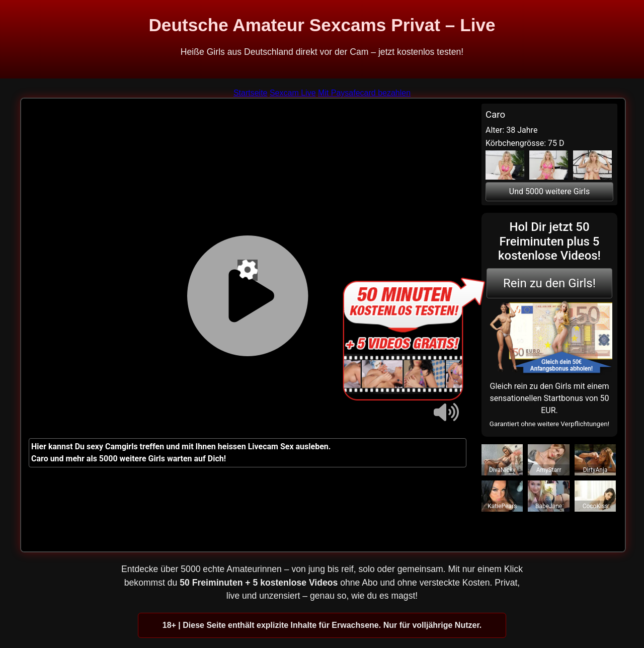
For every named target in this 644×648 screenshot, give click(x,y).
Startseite (251, 93)
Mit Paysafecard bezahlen (364, 93)
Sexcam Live (293, 93)
